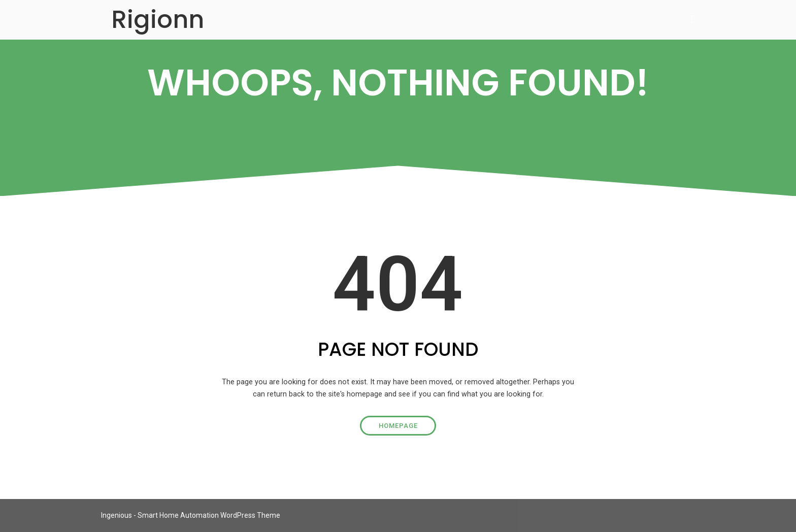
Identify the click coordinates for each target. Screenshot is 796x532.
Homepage (398, 426)
